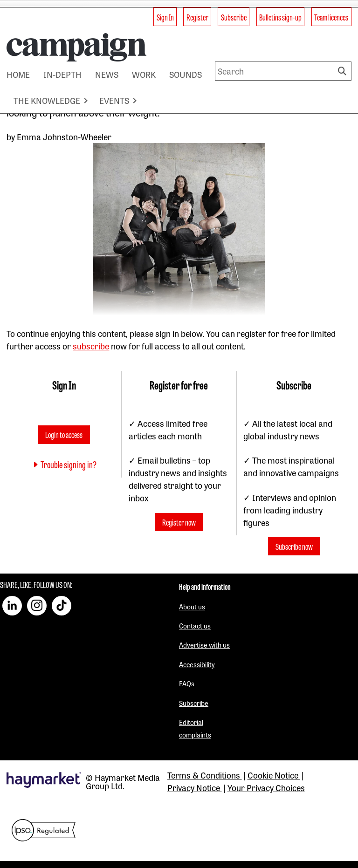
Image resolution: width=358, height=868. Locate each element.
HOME (18, 74)
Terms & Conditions (205, 775)
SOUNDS (186, 74)
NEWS (107, 74)
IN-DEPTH (62, 74)
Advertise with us (204, 645)
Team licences (331, 17)
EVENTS (114, 100)
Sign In (165, 17)
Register (197, 17)
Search (344, 71)
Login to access (64, 434)
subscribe (91, 346)
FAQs (187, 683)
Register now (179, 522)
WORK (144, 74)
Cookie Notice (274, 775)
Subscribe (234, 17)
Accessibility (197, 664)
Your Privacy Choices (266, 787)
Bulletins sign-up (280, 17)
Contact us (195, 625)
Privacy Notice (195, 787)
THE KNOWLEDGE (47, 100)
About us (192, 606)
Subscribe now (294, 547)
